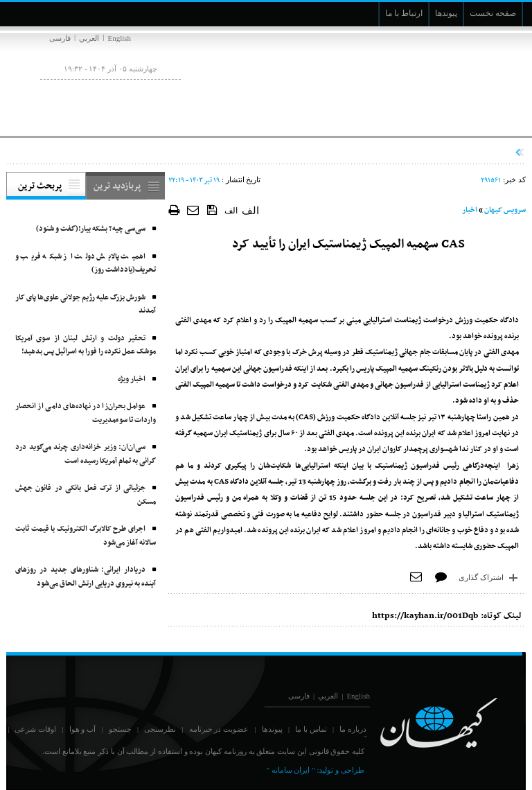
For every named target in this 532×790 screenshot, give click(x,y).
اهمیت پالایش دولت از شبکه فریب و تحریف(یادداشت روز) (86, 264)
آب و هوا (83, 729)
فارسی (60, 38)
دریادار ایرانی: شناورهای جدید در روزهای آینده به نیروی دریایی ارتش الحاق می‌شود (86, 577)
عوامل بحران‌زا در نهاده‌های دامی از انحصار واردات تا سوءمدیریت (86, 413)
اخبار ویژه (132, 379)
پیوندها (272, 729)
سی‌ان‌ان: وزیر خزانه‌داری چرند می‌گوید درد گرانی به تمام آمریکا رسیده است (86, 454)
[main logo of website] (434, 82)
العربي (89, 38)
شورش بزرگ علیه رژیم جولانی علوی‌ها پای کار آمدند (86, 305)
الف (231, 211)
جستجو (120, 729)
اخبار (470, 210)
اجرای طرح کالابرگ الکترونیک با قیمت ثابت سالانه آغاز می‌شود (86, 536)
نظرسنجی (160, 729)
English (119, 38)
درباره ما (353, 729)
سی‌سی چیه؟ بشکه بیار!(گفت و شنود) (91, 229)
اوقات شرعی (35, 729)
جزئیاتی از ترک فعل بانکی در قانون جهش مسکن (86, 495)
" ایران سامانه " (290, 770)
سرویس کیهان (505, 210)
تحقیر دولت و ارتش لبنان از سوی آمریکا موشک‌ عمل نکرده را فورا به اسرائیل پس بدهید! (86, 345)
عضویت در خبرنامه (219, 729)
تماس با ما (311, 729)
